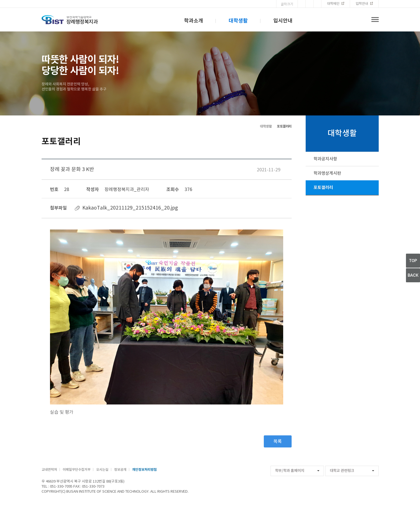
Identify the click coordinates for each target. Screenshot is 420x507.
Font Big (302, 4)
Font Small (317, 4)
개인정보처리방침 (144, 470)
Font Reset (309, 4)
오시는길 (102, 470)
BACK (413, 275)
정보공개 (120, 470)
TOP (413, 261)
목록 (278, 442)
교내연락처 (49, 470)
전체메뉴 (375, 20)
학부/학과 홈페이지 (297, 471)
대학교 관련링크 (352, 471)
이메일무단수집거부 (77, 470)
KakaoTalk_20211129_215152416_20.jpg (130, 208)
